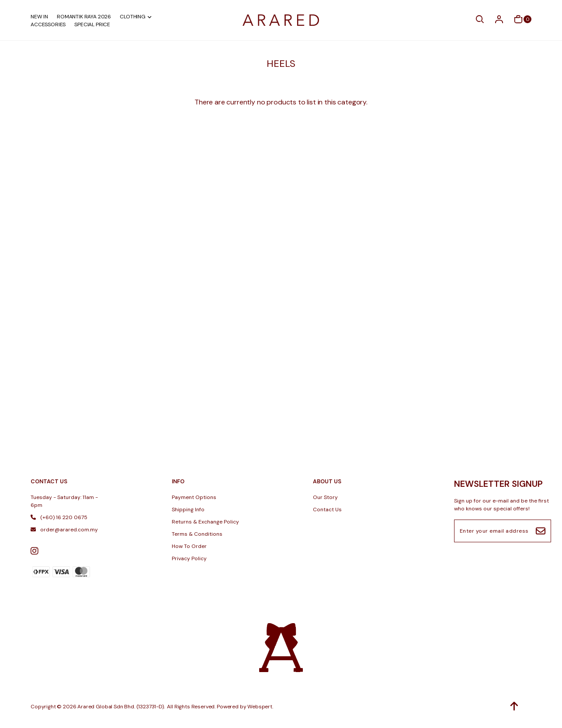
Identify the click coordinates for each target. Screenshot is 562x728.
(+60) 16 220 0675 (59, 517)
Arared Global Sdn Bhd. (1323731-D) (121, 707)
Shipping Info (188, 510)
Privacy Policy (189, 558)
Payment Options (194, 497)
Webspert (260, 707)
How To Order (189, 546)
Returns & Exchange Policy (205, 522)
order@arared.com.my (64, 530)
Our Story (325, 497)
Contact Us (327, 510)
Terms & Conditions (197, 534)
